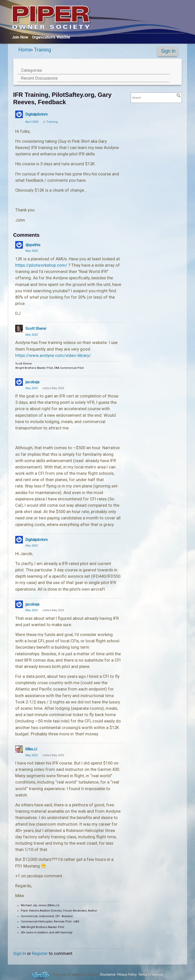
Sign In (168, 51)
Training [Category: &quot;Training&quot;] (52, 122)
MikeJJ (31, 749)
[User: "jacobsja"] (19, 382)
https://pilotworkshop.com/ (41, 265)
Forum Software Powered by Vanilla (41, 975)
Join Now (20, 37)
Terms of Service (150, 975)
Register (40, 953)
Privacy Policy (127, 975)
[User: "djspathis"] (19, 245)
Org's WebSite (51, 37)
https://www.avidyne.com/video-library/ (53, 355)
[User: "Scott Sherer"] (19, 329)
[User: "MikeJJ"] (19, 749)
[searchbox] (156, 98)
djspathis (33, 245)
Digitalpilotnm (37, 114)
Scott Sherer (36, 329)
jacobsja (32, 382)
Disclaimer (108, 975)
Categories (31, 70)
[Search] (179, 96)
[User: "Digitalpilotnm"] (19, 114)
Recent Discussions (39, 78)
